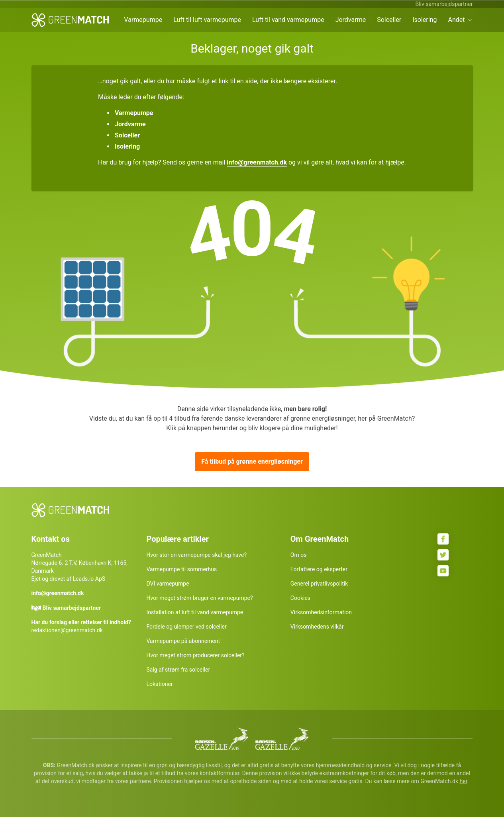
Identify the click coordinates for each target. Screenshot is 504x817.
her (464, 781)
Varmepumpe (143, 20)
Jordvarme (351, 20)
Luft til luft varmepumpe (207, 20)
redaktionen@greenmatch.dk (67, 630)
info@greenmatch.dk (257, 162)
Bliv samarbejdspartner (444, 4)
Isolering (425, 20)
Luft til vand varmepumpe (288, 20)
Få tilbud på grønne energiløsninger (252, 461)
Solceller (389, 20)
